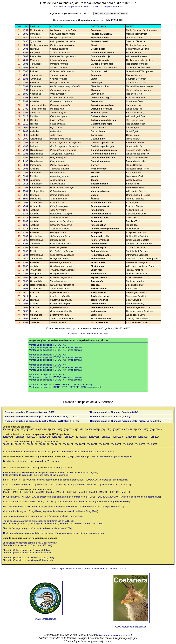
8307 (25, 236)
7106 (25, 154)
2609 (25, 127)
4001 (25, 180)
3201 (25, 176)
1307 (25, 221)
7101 (25, 150)
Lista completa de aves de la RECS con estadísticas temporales (36, 475)
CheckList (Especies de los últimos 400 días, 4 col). (29, 558)
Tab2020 (80, 444)
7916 (25, 184)
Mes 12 (125, 492)
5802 (25, 56)
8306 (25, 240)
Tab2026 (152, 444)
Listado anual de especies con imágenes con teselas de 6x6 (83, 452)
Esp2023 (118, 429)
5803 (25, 199)
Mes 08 (82, 492)
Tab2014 (8, 444)
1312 (25, 217)
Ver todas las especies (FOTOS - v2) (48, 355)
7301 (25, 274)
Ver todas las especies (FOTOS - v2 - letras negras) (55, 357)
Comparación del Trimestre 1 (18, 484)
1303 (25, 98)
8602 (25, 195)
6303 (25, 187)
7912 (25, 259)
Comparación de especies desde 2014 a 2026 (26, 452)
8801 (25, 165)
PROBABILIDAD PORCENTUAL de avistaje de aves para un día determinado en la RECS (49, 497)
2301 (25, 45)
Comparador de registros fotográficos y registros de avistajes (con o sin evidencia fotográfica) (50, 511)
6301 (25, 86)
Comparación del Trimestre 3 (83, 484)
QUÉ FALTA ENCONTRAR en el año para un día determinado (129, 497)
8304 (25, 255)
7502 (25, 319)
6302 (25, 172)
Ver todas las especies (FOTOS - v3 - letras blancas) (56, 370)
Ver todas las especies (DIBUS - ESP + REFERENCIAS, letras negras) (65, 387)
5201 (25, 244)
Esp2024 (131, 429)
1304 (25, 101)
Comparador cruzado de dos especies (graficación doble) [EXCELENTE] (93, 502)
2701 (25, 105)
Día (70, 456)
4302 (25, 146)
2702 (25, 109)
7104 (25, 157)
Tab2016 (32, 444)
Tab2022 (104, 444)
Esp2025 (143, 429)
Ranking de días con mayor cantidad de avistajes (28, 533)
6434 (25, 270)
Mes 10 (104, 492)
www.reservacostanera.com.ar (131, 627)
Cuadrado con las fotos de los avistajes (88, 334)
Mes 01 (7, 492)
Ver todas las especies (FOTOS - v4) (48, 375)
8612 (25, 300)
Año (85, 456)
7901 (25, 64)
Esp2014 (8, 429)
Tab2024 (128, 444)
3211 (25, 120)
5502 (25, 68)
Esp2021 (94, 429)
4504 (25, 206)
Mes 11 (115, 492)
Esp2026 (155, 429)
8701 (25, 53)
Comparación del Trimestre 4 (115, 484)
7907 (25, 75)
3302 (25, 281)
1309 (25, 210)
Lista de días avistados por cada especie (111, 456)
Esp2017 (45, 429)
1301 (25, 262)
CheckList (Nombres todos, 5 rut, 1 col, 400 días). (28, 545)
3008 (25, 277)
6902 (25, 94)
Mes (78, 456)
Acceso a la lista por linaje (67, 7)
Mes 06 (61, 492)
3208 (25, 251)
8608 (25, 311)
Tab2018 (56, 444)
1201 (25, 79)
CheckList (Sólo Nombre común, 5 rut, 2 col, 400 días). (30, 543)
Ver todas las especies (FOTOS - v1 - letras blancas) (56, 350)
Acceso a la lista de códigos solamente (102, 7)
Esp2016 (32, 429)
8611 (25, 296)
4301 (25, 142)
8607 (25, 307)
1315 (25, 229)
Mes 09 (93, 492)
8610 (25, 292)
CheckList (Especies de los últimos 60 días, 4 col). (28, 560)
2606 (25, 135)
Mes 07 (72, 492)
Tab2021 (92, 444)
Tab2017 (44, 444)
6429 (25, 38)
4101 (25, 30)
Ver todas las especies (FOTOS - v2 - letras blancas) (56, 360)
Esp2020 (81, 429)
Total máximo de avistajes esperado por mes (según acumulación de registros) (43, 516)
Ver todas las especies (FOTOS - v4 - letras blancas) (56, 380)
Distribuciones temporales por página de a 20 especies (31, 461)
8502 (25, 34)
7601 (25, 60)
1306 (25, 225)
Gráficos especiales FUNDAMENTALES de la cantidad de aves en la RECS (88, 569)
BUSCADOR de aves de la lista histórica (107, 480)
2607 (25, 131)
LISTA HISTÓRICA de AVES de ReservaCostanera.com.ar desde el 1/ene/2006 (43, 480)
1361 (25, 214)
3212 (25, 116)
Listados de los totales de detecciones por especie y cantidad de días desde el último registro (50, 472)
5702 (25, 83)
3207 (25, 247)
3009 (25, 139)
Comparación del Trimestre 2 (50, 484)
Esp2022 (106, 429)
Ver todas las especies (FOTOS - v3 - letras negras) (55, 367)
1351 (25, 232)
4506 (25, 289)
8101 (25, 90)
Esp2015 (20, 429)
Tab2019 (68, 444)
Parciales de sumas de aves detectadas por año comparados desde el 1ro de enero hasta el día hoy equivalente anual (63, 506)
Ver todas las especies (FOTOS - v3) (48, 365)
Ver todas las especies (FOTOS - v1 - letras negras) (55, 347)
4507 (25, 315)
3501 (25, 285)
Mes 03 (29, 492)
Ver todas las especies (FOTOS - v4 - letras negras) (55, 377)
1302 (25, 266)
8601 (25, 49)
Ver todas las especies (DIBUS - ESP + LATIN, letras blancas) (61, 385)
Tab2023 (116, 444)
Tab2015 (20, 444)
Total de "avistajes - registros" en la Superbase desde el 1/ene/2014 (37, 528)
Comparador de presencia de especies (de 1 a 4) (28, 502)
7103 (25, 161)
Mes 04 (39, 492)
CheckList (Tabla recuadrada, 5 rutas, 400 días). (27, 550)
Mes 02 (18, 492)
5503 (25, 71)
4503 (25, 202)
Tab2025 (140, 444)
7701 (25, 112)
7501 (25, 322)
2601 (25, 169)
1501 (25, 191)
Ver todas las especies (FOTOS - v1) (48, 345)
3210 (25, 124)
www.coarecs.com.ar (45, 619)
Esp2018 (57, 429)
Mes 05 (50, 492)
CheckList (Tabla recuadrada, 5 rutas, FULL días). (28, 553)
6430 (25, 41)
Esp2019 (69, 429)
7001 (25, 304)
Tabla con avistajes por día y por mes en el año (80, 533)
